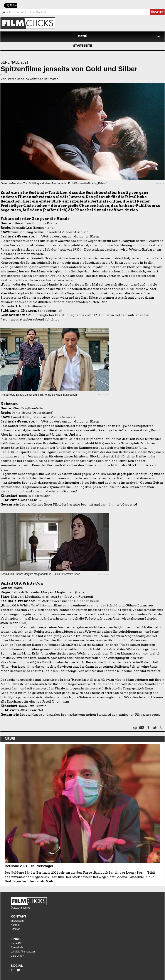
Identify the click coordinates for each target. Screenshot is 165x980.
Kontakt (19, 916)
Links (16, 939)
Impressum (17, 921)
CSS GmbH (18, 956)
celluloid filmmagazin (23, 952)
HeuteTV (16, 943)
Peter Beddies (18, 79)
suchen (157, 12)
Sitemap (15, 929)
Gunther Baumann (44, 79)
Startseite (83, 46)
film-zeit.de (17, 947)
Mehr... (51, 881)
